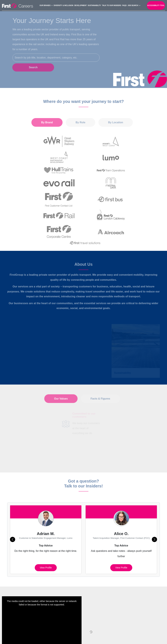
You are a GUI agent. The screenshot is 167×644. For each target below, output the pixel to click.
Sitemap (70, 631)
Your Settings (73, 637)
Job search (133, 5)
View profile (46, 520)
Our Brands (45, 5)
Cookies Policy (107, 631)
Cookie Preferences (130, 631)
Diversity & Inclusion (63, 5)
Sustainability (94, 5)
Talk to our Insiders (112, 5)
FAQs (124, 5)
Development (80, 5)
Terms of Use (152, 631)
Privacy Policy (86, 631)
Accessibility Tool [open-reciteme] (156, 5)
